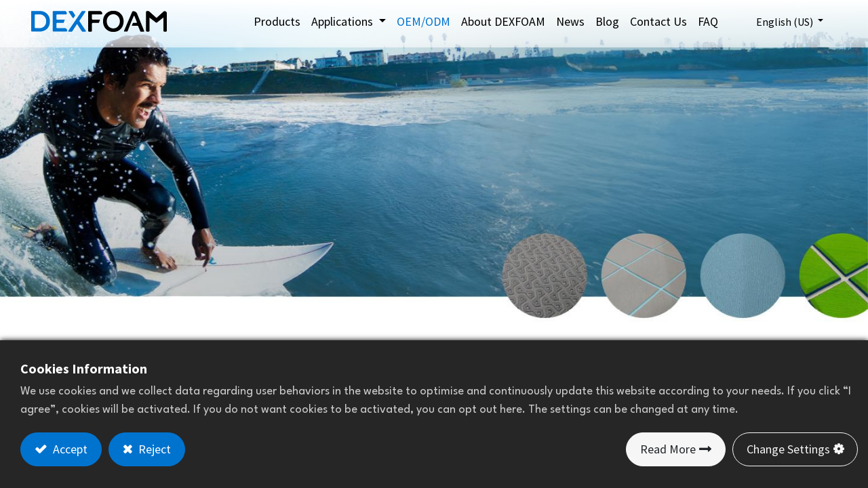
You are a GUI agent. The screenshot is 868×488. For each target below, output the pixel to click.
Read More (668, 449)
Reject (153, 449)
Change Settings (788, 449)
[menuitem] (277, 21)
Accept (69, 449)
